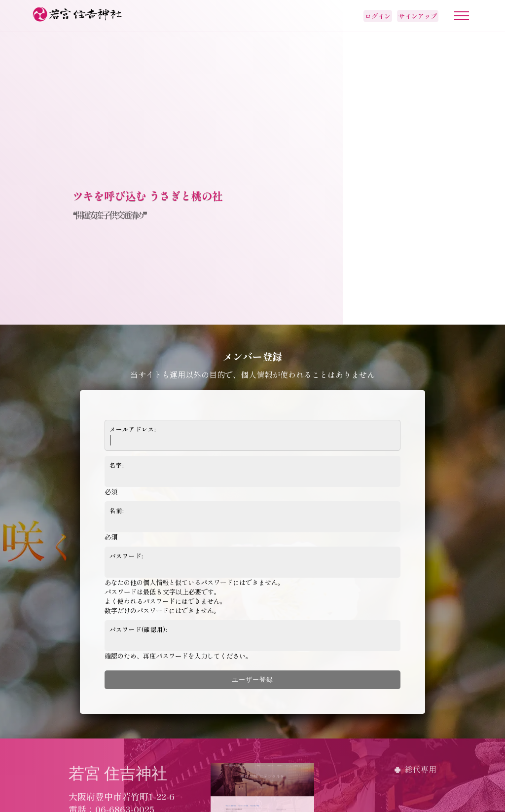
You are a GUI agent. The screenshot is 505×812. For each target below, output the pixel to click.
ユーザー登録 (252, 680)
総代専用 (421, 769)
